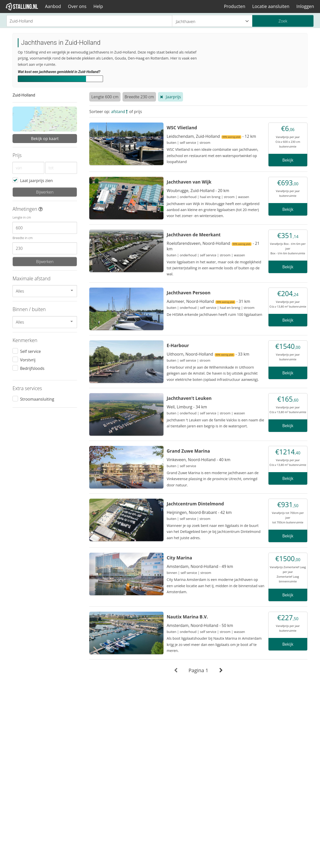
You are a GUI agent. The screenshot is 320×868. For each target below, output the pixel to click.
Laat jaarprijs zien (36, 180)
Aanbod (53, 6)
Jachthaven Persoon (189, 293)
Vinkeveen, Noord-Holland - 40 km (199, 460)
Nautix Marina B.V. (187, 617)
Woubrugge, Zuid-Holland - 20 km (198, 191)
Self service (30, 351)
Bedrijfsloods (32, 368)
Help (98, 6)
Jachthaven (212, 21)
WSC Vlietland (182, 128)
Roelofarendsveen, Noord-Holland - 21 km (213, 246)
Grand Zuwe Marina (188, 451)
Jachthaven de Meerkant (194, 235)
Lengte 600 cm (105, 97)
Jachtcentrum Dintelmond (195, 504)
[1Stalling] (22, 7)
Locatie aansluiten (271, 6)
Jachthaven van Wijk (189, 182)
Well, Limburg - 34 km (187, 407)
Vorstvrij (28, 360)
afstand (118, 112)
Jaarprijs (173, 97)
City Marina (179, 558)
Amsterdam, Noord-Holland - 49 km (200, 566)
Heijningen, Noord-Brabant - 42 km (199, 512)
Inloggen (305, 6)
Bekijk (288, 160)
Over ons (77, 6)
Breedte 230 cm (139, 97)
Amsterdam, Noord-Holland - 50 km (200, 625)
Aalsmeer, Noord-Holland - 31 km (208, 301)
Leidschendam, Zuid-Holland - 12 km (211, 136)
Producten (235, 6)
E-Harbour (178, 345)
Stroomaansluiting (37, 399)
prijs (138, 112)
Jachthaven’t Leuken (189, 398)
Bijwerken (45, 192)
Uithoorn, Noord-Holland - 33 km (208, 354)
